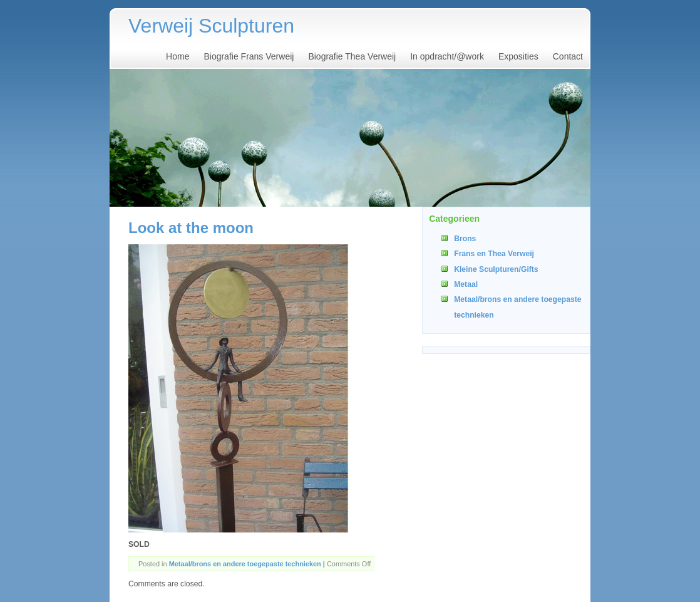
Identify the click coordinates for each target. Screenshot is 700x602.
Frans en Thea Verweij (494, 254)
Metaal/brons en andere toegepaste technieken (245, 564)
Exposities (518, 56)
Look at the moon (191, 228)
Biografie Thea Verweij (352, 56)
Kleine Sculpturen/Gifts (496, 269)
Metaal (466, 284)
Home (178, 56)
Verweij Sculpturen (211, 26)
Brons (465, 239)
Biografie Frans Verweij (249, 56)
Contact (568, 56)
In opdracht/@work (447, 56)
